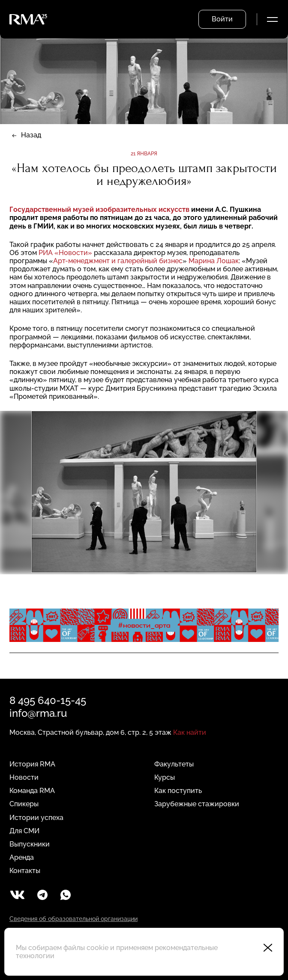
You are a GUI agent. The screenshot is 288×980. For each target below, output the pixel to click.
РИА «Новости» (65, 253)
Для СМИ (24, 831)
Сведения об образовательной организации (73, 919)
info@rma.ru (38, 713)
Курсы (165, 777)
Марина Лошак (214, 261)
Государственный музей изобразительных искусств (100, 209)
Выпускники (30, 844)
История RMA (32, 764)
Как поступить (178, 791)
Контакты (25, 871)
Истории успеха (36, 818)
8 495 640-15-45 (48, 700)
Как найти (190, 732)
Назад (31, 135)
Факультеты (174, 764)
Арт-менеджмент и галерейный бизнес (118, 261)
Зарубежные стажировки (197, 804)
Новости (24, 777)
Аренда (22, 857)
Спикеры (24, 804)
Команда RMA (32, 791)
